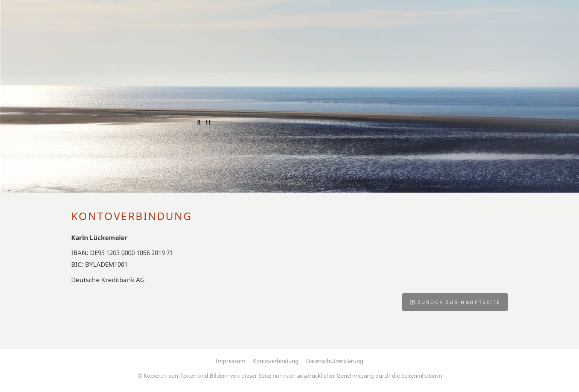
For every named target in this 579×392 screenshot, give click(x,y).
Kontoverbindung (276, 361)
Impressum (231, 361)
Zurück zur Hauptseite (455, 302)
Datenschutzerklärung (335, 361)
